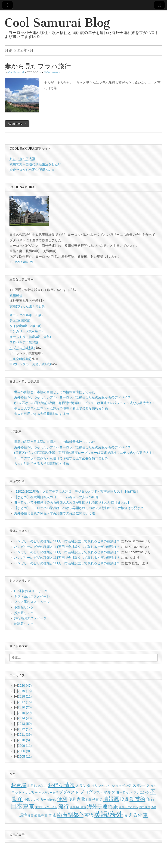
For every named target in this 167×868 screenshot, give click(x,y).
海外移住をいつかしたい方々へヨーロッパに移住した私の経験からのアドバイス (72, 397)
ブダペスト (69, 792)
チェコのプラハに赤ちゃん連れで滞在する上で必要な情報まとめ (61, 408)
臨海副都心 (70, 815)
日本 (16, 806)
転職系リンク (24, 624)
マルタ (109, 792)
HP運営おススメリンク (31, 591)
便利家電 (77, 799)
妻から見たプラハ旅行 (38, 66)
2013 (25, 724)
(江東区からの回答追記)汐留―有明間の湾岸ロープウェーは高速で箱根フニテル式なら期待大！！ (85, 403)
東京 (29, 806)
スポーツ (141, 785)
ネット (17, 792)
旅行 (151, 799)
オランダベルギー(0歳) (26, 315)
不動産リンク (24, 607)
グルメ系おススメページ (32, 602)
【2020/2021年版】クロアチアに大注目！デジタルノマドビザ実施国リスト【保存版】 (77, 491)
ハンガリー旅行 (48, 793)
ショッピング (121, 786)
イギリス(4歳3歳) (22, 348)
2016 (25, 707)
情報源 (111, 799)
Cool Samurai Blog (57, 23)
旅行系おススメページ (30, 618)
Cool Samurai (23, 262)
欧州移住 (16, 295)
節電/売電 (41, 816)
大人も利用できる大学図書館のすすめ (42, 414)
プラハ (98, 792)
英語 (89, 815)
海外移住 (145, 807)
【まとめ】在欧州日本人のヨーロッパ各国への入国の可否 (56, 497)
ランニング (141, 792)
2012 (26, 729)
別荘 (89, 800)
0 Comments (52, 72)
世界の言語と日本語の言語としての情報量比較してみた (55, 392)
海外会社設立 (78, 807)
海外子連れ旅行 (129, 807)
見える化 (133, 815)
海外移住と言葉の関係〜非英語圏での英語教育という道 (55, 513)
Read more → (17, 124)
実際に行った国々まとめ (27, 306)
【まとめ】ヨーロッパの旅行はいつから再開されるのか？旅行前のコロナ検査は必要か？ (79, 508)
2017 (25, 702)
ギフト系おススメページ (32, 596)
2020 (25, 686)
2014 (25, 718)
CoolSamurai (16, 72)
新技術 (138, 799)
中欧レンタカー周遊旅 (40, 800)
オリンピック (101, 786)
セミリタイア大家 (22, 159)
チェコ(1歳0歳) (20, 320)
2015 (25, 713)
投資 (124, 799)
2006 (24, 751)
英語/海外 (108, 814)
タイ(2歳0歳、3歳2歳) (25, 326)
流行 (64, 806)
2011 (25, 735)
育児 (52, 815)
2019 (25, 691)
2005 (25, 757)
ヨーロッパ (124, 792)
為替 (154, 807)
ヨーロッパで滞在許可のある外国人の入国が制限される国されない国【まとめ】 (72, 502)
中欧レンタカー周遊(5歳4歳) (30, 364)
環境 (23, 815)
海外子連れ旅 (103, 806)
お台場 (19, 785)
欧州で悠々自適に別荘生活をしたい (35, 164)
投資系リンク (24, 613)
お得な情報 (61, 785)
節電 (31, 816)
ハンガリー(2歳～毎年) (26, 331)
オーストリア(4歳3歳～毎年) (30, 337)
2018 (25, 696)
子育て (97, 800)
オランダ (83, 785)
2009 (25, 746)
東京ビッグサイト (46, 807)
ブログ (86, 792)
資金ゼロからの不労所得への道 (32, 170)
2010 (24, 740)
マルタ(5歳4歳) (20, 359)
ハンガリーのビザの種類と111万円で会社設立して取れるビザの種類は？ (67, 541)
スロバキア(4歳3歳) (24, 342)
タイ (153, 786)
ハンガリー (30, 792)
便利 (62, 799)
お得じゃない (37, 786)
